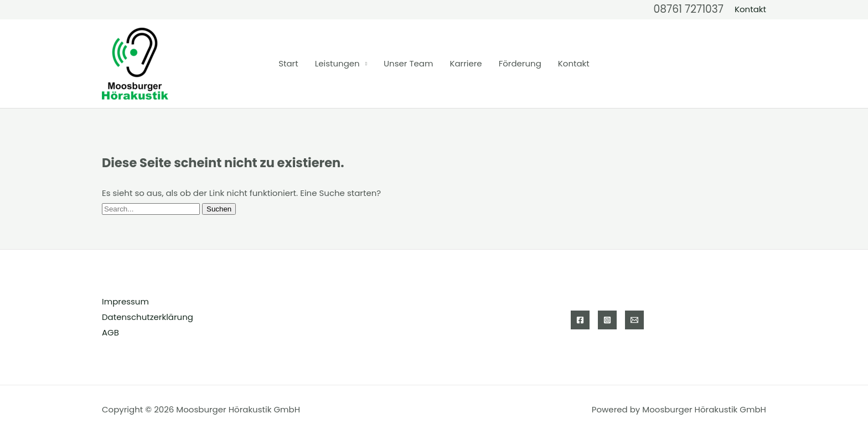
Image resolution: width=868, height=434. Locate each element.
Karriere (466, 63)
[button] (750, 9)
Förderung (520, 63)
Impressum (125, 301)
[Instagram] (607, 320)
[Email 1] (634, 320)
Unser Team (408, 63)
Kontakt (574, 63)
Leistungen (337, 63)
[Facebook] (580, 320)
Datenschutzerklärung (148, 317)
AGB (110, 332)
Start (288, 63)
